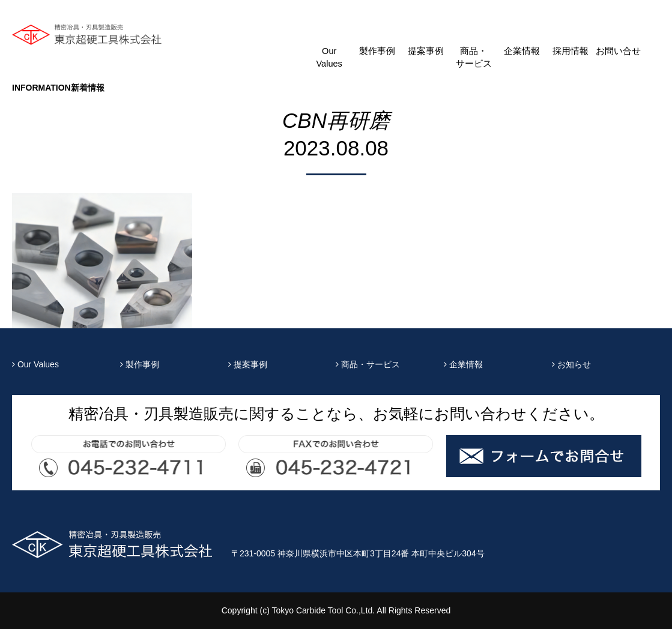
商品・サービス (474, 57)
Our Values (329, 57)
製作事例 (377, 51)
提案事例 (426, 51)
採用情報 (571, 51)
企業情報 (522, 51)
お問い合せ (618, 51)
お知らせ (571, 364)
